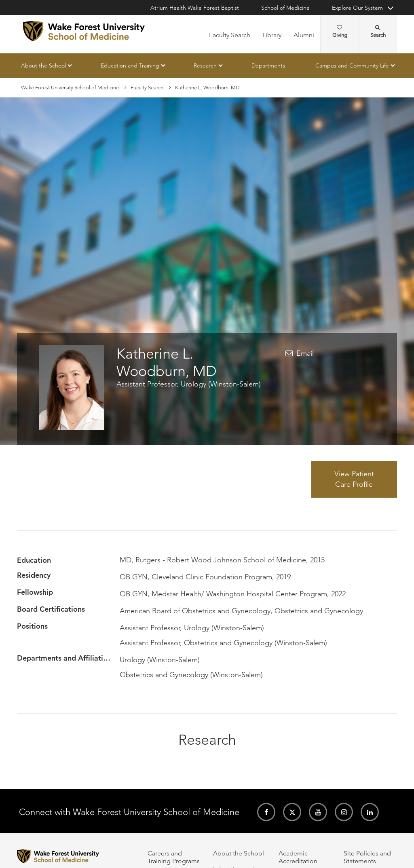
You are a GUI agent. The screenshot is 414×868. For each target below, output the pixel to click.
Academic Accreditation (298, 857)
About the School (43, 65)
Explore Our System (357, 8)
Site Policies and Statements (367, 857)
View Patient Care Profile (354, 479)
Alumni (304, 35)
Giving (340, 32)
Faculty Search (230, 35)
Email (305, 353)
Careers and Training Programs (174, 857)
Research (205, 65)
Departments (268, 65)
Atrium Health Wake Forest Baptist (195, 8)
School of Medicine (285, 8)
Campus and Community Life (352, 65)
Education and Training (130, 65)
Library (272, 35)
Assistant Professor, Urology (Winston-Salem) (189, 384)
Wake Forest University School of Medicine (70, 88)
